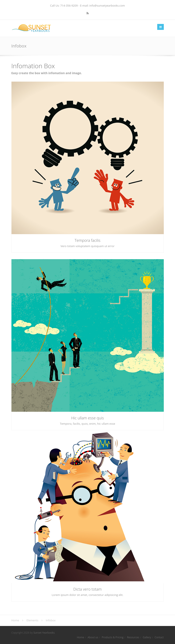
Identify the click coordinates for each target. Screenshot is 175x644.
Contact (159, 637)
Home (80, 637)
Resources (133, 637)
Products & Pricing (113, 637)
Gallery (147, 637)
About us (93, 637)
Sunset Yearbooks (44, 633)
